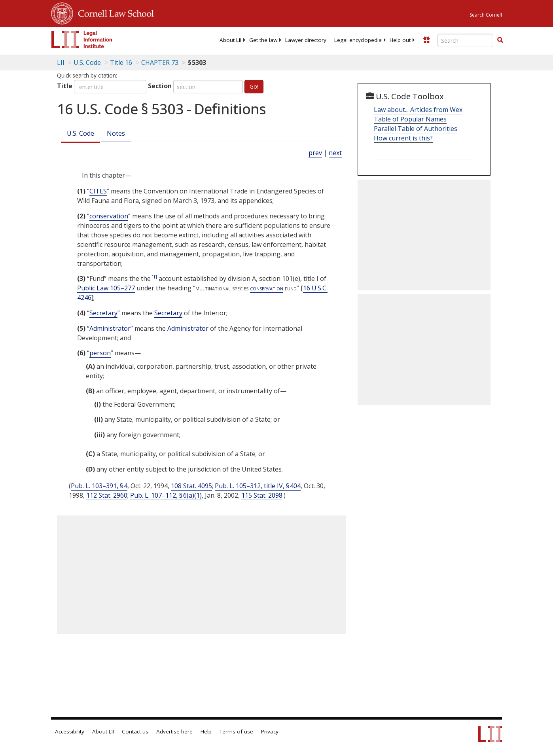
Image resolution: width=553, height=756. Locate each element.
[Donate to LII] (426, 40)
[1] (154, 277)
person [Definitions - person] (100, 353)
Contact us (135, 731)
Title (65, 86)
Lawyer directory (306, 40)
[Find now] (500, 40)
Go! (254, 86)
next (335, 153)
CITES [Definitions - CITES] (98, 191)
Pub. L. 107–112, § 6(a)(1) (166, 495)
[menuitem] (230, 40)
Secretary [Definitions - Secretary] (103, 313)
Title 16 (121, 63)
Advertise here (174, 731)
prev (315, 153)
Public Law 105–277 (106, 288)
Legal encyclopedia (358, 40)
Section (160, 86)
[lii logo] (82, 40)
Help (206, 731)
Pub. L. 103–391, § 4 (99, 486)
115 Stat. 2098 (262, 495)
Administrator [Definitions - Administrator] (110, 328)
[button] (500, 40)
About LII (230, 40)
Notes (116, 133)
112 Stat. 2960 (107, 495)
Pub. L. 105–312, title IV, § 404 (258, 486)
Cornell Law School (114, 12)
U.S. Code (80, 133)
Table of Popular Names (410, 119)
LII (61, 63)
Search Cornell (486, 15)
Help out (400, 40)
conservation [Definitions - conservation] (109, 216)
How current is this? (403, 138)
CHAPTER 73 (160, 63)
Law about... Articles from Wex (418, 110)
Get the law (263, 40)
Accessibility (70, 731)
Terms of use (236, 731)
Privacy (270, 731)
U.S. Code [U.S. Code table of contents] (87, 63)
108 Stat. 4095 (191, 486)
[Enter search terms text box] (465, 40)
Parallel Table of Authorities (416, 129)
